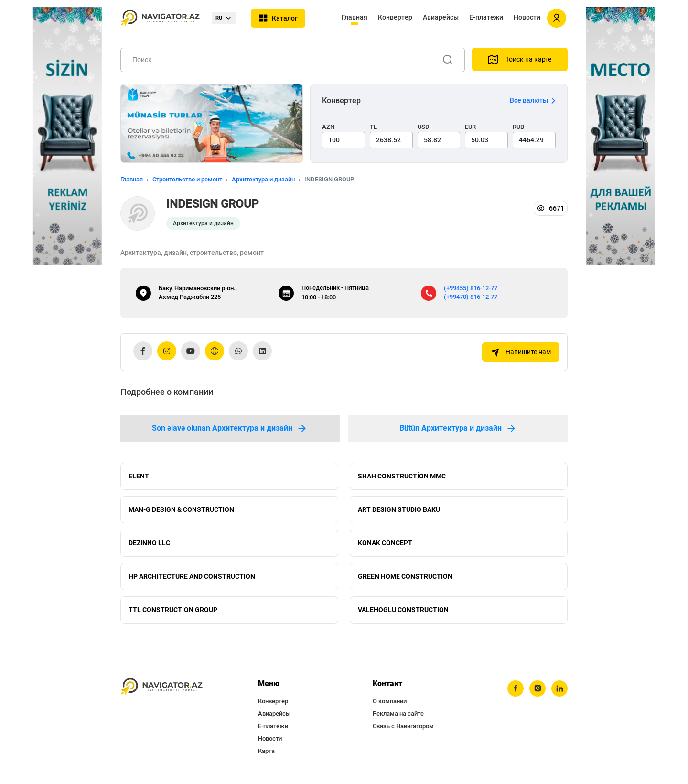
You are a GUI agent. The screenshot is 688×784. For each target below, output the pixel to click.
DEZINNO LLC (149, 543)
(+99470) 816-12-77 (471, 297)
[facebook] (516, 689)
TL (373, 127)
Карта (266, 751)
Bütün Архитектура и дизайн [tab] (458, 428)
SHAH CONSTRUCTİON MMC (402, 476)
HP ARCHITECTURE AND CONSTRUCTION (192, 576)
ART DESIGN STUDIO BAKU (399, 509)
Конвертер (395, 17)
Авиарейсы (441, 17)
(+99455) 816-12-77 (471, 288)
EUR (470, 127)
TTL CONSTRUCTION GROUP (173, 610)
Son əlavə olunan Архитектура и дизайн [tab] (230, 428)
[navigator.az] (161, 687)
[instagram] (537, 689)
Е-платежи (486, 17)
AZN (328, 127)
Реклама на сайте (398, 714)
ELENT (139, 476)
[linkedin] (559, 689)
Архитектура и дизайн (263, 179)
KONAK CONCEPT (385, 543)
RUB (518, 127)
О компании (390, 701)
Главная (355, 17)
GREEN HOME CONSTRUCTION (405, 576)
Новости (527, 17)
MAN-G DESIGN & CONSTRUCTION (181, 509)
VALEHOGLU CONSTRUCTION (403, 610)
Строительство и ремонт (187, 179)
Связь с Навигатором (403, 726)
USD (424, 127)
